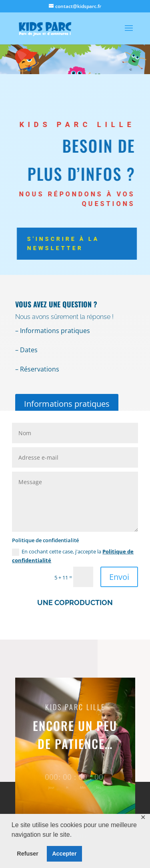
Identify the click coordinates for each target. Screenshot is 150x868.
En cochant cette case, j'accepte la (73, 556)
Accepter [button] (64, 854)
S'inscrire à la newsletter (67, 244)
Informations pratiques (67, 404)
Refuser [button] (28, 854)
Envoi (119, 577)
